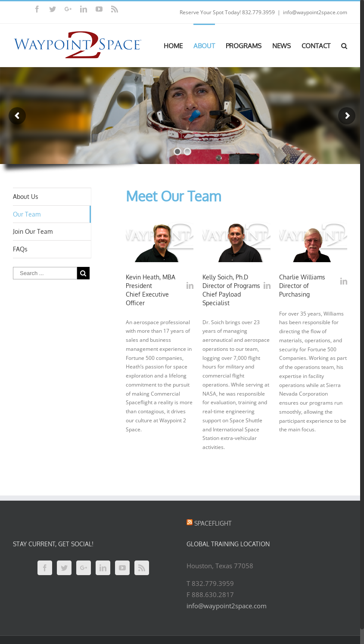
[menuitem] (179, 45)
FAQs (20, 249)
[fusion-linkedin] (190, 285)
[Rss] (142, 568)
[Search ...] (45, 273)
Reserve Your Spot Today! (210, 12)
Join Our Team (33, 231)
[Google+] (84, 568)
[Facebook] (45, 568)
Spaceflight (213, 523)
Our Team (27, 214)
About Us (26, 197)
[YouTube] (122, 568)
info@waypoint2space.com (315, 12)
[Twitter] (64, 568)
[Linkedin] (103, 568)
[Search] (344, 45)
